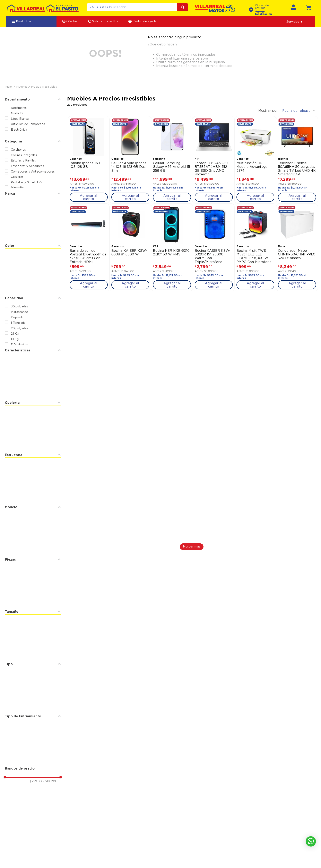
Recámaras (19, 108)
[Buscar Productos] (183, 7)
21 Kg (15, 334)
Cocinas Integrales (24, 155)
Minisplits (17, 188)
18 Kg (15, 339)
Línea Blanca (20, 119)
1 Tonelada (18, 323)
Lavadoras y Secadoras (27, 166)
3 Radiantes (19, 345)
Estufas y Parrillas (23, 160)
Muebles (17, 113)
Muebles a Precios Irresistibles (37, 87)
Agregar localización (263, 13)
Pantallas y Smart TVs (26, 182)
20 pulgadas (19, 328)
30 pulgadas (19, 306)
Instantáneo (20, 312)
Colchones (18, 150)
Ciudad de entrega (262, 7)
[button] (295, 22)
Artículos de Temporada (28, 124)
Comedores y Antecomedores (33, 171)
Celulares (17, 177)
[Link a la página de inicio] (8, 87)
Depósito (18, 317)
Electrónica (19, 129)
